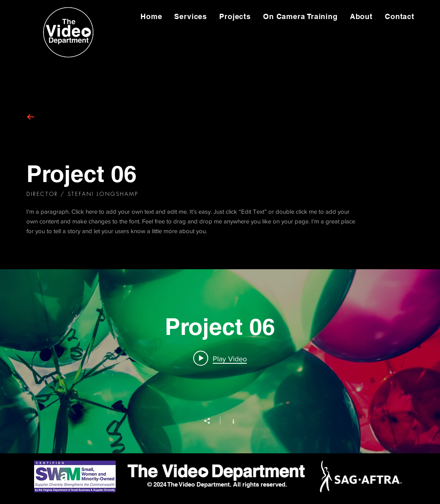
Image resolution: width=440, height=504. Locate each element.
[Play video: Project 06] (220, 358)
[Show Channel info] (229, 420)
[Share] (211, 421)
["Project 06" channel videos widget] (220, 361)
